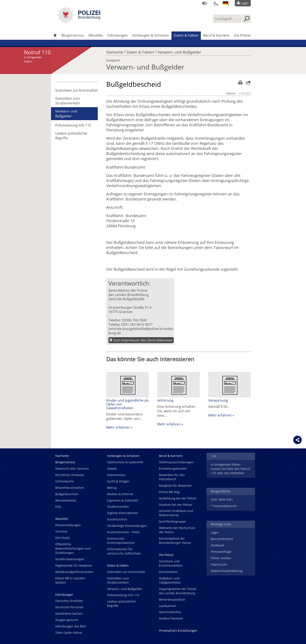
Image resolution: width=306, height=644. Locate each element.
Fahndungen (118, 35)
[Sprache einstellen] (225, 3)
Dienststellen (168, 572)
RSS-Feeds (63, 538)
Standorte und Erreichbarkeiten (171, 563)
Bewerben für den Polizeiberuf (172, 477)
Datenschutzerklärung (227, 571)
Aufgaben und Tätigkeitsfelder (170, 580)
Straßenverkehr (118, 507)
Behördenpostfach (172, 599)
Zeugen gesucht (67, 620)
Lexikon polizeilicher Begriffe (71, 136)
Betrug (112, 488)
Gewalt (112, 468)
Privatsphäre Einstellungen (178, 630)
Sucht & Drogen (118, 481)
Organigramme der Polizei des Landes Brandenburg (178, 591)
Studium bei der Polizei (176, 505)
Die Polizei (242, 35)
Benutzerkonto (66, 500)
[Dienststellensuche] (205, 3)
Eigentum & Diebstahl (123, 500)
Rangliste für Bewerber (175, 485)
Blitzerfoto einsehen (70, 488)
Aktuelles (96, 35)
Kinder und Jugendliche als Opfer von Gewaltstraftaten (127, 404)
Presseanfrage (221, 552)
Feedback (217, 545)
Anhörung (165, 400)
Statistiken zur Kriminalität (76, 90)
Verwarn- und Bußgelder (179, 51)
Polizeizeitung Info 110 (73, 125)
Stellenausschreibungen (176, 462)
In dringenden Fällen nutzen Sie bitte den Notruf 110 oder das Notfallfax (230, 469)
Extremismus (116, 475)
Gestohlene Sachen (69, 613)
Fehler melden (221, 558)
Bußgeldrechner (67, 494)
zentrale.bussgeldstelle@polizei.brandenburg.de (141, 331)
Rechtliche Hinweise (70, 475)
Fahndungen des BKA (71, 626)
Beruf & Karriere (216, 35)
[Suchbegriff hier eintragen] (227, 19)
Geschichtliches (170, 612)
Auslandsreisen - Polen (123, 532)
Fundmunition (117, 519)
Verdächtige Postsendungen (127, 526)
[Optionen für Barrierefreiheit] (215, 3)
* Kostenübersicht (224, 506)
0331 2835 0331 (222, 500)
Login (215, 532)
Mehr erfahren (118, 427)
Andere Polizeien (171, 618)
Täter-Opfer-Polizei (69, 633)
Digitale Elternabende (123, 513)
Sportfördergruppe (172, 521)
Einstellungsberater (173, 468)
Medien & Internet (120, 494)
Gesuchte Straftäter (69, 601)
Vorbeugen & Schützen (151, 35)
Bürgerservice (73, 35)
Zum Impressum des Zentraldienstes (143, 340)
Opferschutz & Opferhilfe (125, 462)
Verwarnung (218, 400)
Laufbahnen (168, 606)
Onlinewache (65, 481)
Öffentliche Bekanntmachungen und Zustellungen (73, 548)
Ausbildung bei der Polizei (178, 498)
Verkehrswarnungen (70, 559)
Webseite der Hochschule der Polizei (177, 530)
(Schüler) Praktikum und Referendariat (176, 513)
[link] (79, 22)
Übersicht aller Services (72, 468)
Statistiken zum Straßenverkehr (68, 101)
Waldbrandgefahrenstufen (74, 572)
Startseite (115, 51)
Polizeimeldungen (68, 525)
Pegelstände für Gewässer (74, 565)
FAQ (58, 507)
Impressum (219, 564)
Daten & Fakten (186, 35)
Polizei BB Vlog (169, 492)
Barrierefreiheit (222, 539)
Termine (61, 531)
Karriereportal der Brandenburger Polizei (175, 541)
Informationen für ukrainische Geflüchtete (124, 551)
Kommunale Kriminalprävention (121, 541)
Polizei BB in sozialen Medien (70, 580)
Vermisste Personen (69, 607)
